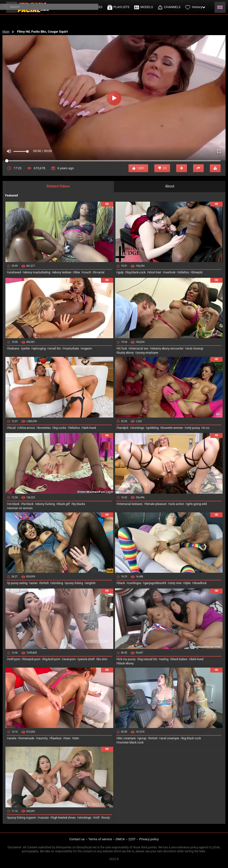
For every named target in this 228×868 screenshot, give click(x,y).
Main (6, 32)
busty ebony (126, 353)
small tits (55, 349)
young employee (148, 353)
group (143, 738)
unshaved (15, 272)
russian (44, 818)
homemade (27, 738)
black (121, 583)
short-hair (155, 272)
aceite (12, 738)
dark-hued (89, 428)
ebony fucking (46, 504)
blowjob (197, 272)
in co (206, 428)
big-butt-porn (52, 659)
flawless (56, 738)
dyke (188, 583)
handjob (123, 428)
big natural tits (148, 659)
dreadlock (200, 583)
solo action (177, 504)
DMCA (120, 839)
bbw (77, 272)
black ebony (126, 663)
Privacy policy (149, 839)
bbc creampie (127, 738)
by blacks (79, 504)
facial (12, 428)
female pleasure (156, 504)
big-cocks (60, 428)
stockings (138, 428)
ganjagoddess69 (155, 583)
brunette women (172, 428)
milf (97, 818)
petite (26, 349)
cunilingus (135, 583)
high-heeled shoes (64, 818)
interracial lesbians (130, 504)
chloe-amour (27, 428)
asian (34, 583)
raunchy (43, 738)
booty (106, 818)
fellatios (75, 428)
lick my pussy (127, 659)
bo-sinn (103, 659)
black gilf (64, 504)
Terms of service (100, 839)
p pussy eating (18, 583)
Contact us (77, 839)
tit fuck (122, 349)
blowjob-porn (32, 659)
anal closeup (195, 349)
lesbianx (14, 349)
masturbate (71, 349)
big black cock (191, 738)
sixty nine (175, 583)
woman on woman (21, 508)
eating (164, 659)
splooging (39, 349)
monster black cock (131, 742)
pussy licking (75, 583)
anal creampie (170, 738)
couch (87, 272)
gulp (121, 272)
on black (14, 504)
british (45, 583)
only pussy (193, 428)
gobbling (153, 428)
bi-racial (99, 272)
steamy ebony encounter (167, 349)
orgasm (87, 349)
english (91, 583)
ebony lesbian (62, 272)
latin (76, 738)
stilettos (184, 272)
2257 (132, 839)
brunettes (44, 428)
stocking (57, 583)
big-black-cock (136, 272)
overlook (170, 272)
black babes (179, 659)
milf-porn (14, 659)
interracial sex (139, 349)
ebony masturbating (37, 272)
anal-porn (70, 659)
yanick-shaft (87, 659)
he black (28, 504)
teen (67, 738)
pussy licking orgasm (22, 818)
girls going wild (197, 504)
